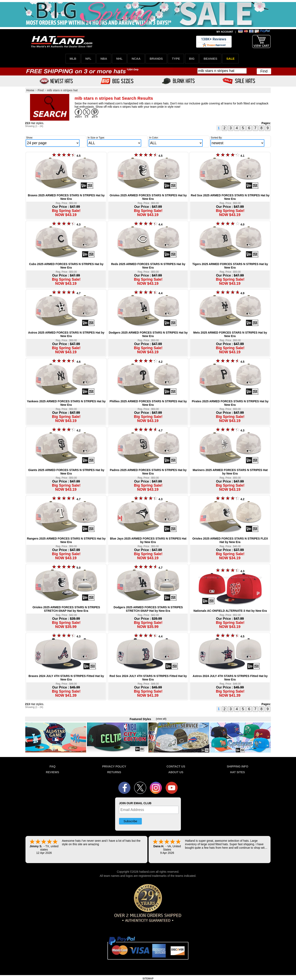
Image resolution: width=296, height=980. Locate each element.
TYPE (176, 59)
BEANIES (210, 59)
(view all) (161, 719)
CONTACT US (176, 766)
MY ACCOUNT (225, 32)
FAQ (53, 766)
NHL (119, 59)
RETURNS (114, 772)
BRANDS (156, 59)
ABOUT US (176, 772)
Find (264, 71)
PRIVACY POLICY (114, 766)
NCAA (136, 59)
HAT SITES (237, 772)
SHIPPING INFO (237, 766)
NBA (104, 59)
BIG (192, 59)
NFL (88, 59)
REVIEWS (53, 772)
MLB (73, 59)
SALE (230, 59)
